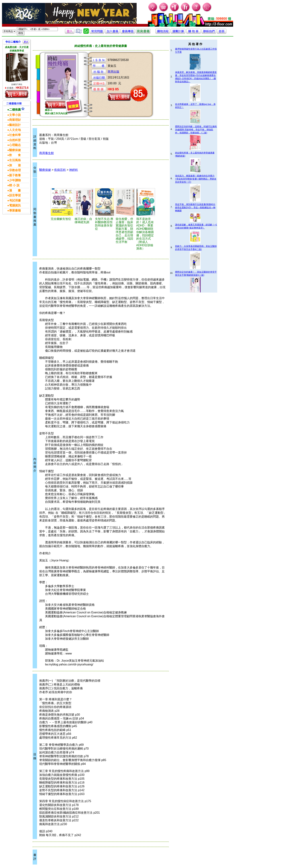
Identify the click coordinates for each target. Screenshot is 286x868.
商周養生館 (47, 153)
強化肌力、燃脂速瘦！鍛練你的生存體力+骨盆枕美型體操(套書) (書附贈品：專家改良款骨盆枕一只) (196, 179)
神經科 (74, 170)
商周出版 (113, 72)
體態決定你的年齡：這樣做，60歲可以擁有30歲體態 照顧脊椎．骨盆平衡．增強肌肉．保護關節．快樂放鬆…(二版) (196, 130)
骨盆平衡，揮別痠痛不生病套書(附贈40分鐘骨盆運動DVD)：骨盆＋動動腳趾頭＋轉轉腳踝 (195, 208)
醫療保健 (45, 170)
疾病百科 (60, 170)
